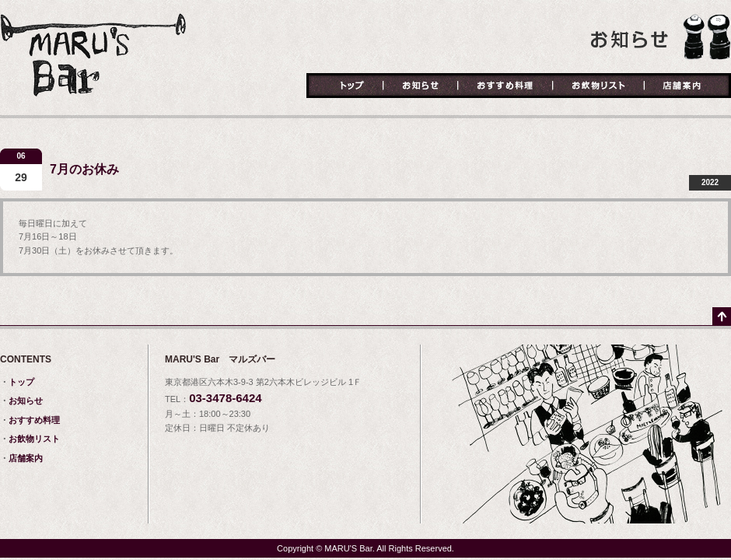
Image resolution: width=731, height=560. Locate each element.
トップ (345, 86)
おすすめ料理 (505, 86)
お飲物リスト (598, 86)
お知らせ (421, 86)
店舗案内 (687, 86)
